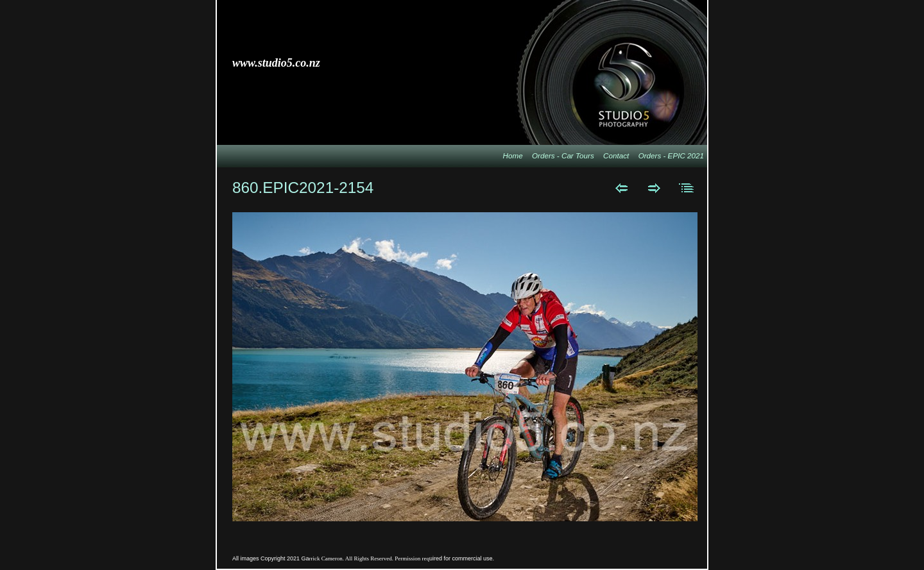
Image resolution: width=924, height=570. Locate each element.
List (687, 188)
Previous (621, 188)
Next (654, 188)
